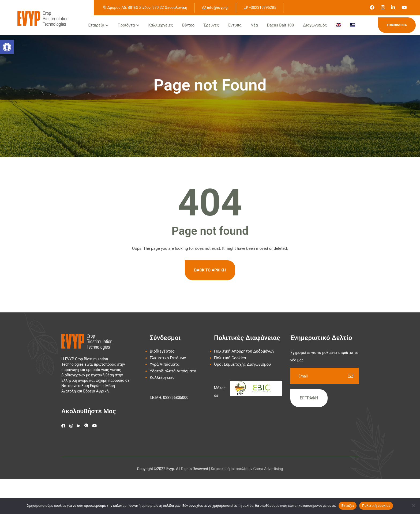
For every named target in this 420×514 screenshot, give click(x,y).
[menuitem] (339, 25)
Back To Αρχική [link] (210, 270)
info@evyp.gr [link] (216, 7)
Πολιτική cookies (376, 506)
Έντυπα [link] (235, 25)
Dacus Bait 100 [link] (281, 25)
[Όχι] (413, 506)
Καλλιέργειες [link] (161, 25)
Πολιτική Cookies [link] (230, 358)
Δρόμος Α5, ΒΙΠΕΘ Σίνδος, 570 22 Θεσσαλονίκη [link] (145, 7)
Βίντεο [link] (188, 25)
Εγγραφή (309, 398)
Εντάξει (348, 506)
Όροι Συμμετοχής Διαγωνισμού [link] (242, 364)
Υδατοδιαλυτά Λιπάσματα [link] (173, 371)
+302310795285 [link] (260, 7)
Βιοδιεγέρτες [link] (162, 351)
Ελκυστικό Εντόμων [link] (168, 358)
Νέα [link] (254, 25)
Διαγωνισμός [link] (315, 25)
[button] (7, 47)
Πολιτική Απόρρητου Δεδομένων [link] (244, 351)
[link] (372, 7)
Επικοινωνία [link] (397, 25)
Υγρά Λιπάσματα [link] (165, 364)
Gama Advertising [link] (268, 469)
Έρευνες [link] (211, 25)
